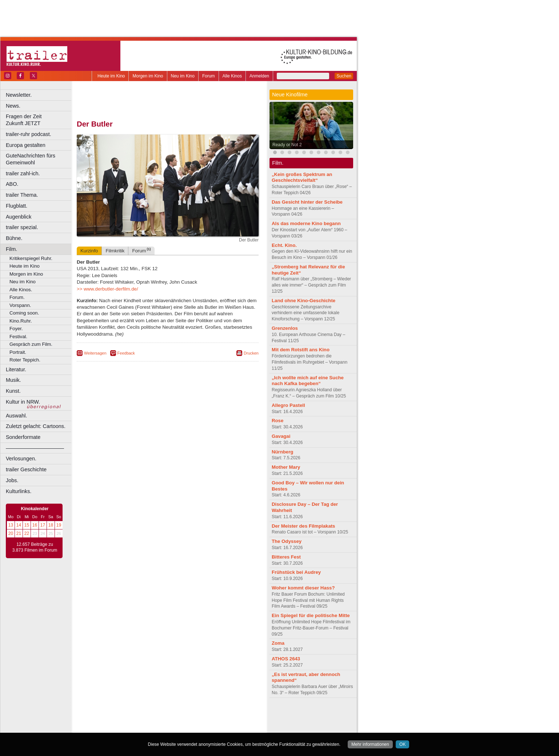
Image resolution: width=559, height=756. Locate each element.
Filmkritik (115, 251)
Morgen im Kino (148, 76)
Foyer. (16, 329)
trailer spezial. (22, 227)
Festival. (18, 337)
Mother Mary (286, 467)
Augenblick (19, 217)
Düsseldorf (200, 727)
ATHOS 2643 (286, 659)
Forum (209, 76)
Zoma (278, 643)
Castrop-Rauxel (150, 727)
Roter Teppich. (25, 360)
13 (11, 525)
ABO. (12, 184)
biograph (109, 721)
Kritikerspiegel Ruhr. (31, 258)
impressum (163, 715)
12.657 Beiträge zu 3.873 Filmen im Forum (35, 547)
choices (129, 721)
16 (35, 525)
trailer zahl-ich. (23, 173)
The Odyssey (287, 541)
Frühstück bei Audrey (296, 572)
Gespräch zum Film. (31, 344)
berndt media (136, 715)
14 (19, 525)
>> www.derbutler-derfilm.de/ (107, 289)
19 (59, 525)
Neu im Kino (183, 76)
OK (402, 744)
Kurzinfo (89, 251)
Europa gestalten (26, 145)
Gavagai (281, 436)
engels (146, 721)
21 (19, 533)
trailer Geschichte (26, 469)
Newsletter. (19, 95)
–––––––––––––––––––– (35, 448)
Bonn (128, 727)
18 (51, 525)
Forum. (17, 297)
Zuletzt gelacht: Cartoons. (36, 426)
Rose (277, 421)
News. (13, 106)
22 (27, 533)
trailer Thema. (22, 195)
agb (208, 715)
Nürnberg (282, 452)
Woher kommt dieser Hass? (303, 588)
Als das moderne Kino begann (306, 223)
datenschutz (189, 715)
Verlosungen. (21, 459)
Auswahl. (16, 416)
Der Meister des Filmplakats (303, 526)
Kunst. (13, 391)
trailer (168, 721)
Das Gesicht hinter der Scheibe (307, 202)
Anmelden (259, 76)
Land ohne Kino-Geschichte (304, 301)
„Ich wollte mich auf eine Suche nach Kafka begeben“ (308, 381)
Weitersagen (95, 353)
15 (27, 525)
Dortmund (177, 727)
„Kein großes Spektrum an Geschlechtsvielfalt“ (302, 177)
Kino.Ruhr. (21, 321)
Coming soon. (24, 313)
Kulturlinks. (19, 491)
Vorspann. (20, 305)
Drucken (251, 353)
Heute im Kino (111, 76)
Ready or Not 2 (287, 145)
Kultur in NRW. (23, 402)
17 (43, 525)
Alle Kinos (232, 76)
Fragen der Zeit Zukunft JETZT (39, 120)
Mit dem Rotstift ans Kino (301, 350)
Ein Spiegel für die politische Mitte (311, 615)
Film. (11, 249)
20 (11, 533)
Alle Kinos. (21, 290)
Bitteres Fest (286, 557)
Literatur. (16, 369)
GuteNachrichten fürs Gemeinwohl (31, 159)
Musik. (13, 380)
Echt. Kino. (284, 245)
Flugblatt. (17, 206)
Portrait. (18, 352)
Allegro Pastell (288, 405)
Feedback (126, 353)
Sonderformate (23, 437)
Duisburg (221, 727)
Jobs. (12, 480)
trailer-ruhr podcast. (29, 134)
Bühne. (14, 238)
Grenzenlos (285, 328)
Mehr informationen (370, 744)
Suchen (344, 76)
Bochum (112, 727)
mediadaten (227, 715)
